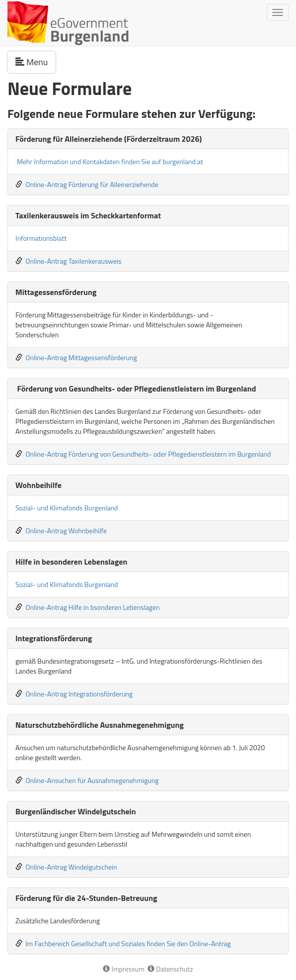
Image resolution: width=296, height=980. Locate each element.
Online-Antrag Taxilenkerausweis (73, 261)
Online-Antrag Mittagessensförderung (81, 357)
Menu (36, 62)
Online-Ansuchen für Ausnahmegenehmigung (92, 780)
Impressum (124, 969)
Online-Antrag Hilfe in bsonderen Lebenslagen (92, 607)
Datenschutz (170, 969)
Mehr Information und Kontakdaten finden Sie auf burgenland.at (110, 161)
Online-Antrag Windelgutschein (71, 867)
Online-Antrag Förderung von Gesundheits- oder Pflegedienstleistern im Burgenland (148, 454)
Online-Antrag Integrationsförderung (79, 694)
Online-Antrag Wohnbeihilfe (66, 531)
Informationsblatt (41, 238)
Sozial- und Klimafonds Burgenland (67, 508)
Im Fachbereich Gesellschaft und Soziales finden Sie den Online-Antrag (128, 943)
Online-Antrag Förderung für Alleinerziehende (92, 184)
